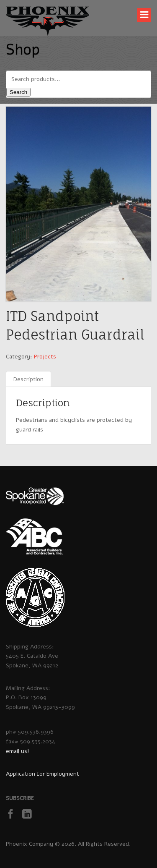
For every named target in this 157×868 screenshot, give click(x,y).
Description (28, 379)
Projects (45, 357)
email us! (18, 751)
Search (18, 92)
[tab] (28, 380)
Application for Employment (42, 774)
